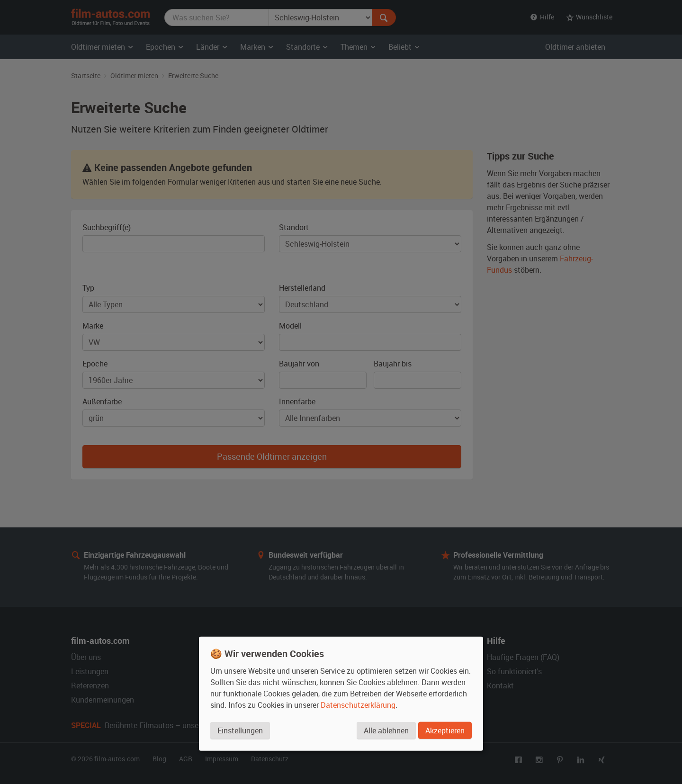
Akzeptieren (445, 731)
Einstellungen (240, 731)
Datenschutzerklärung (358, 705)
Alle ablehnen (386, 731)
